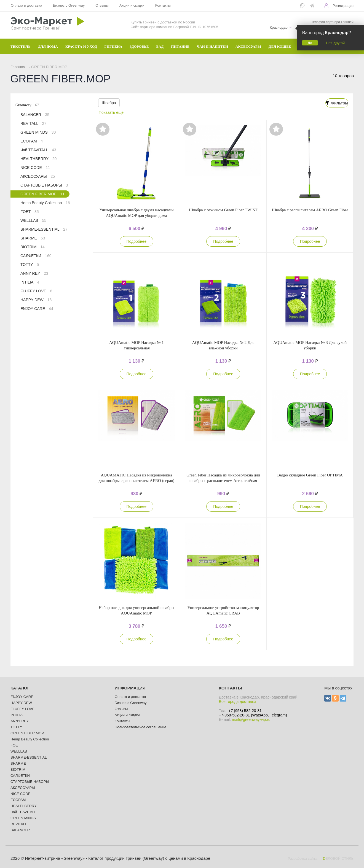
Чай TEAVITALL (38, 150)
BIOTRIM (33, 247)
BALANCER (35, 115)
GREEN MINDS (38, 132)
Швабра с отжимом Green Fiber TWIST (223, 210)
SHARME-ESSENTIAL (44, 229)
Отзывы (102, 5)
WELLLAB (33, 220)
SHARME (33, 238)
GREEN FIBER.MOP (42, 194)
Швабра (109, 103)
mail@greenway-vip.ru (251, 719)
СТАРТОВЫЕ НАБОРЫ (44, 185)
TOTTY (30, 265)
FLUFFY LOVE (36, 291)
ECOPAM (32, 141)
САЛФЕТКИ (36, 256)
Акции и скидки (132, 5)
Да (310, 43)
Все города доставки (237, 702)
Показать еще (111, 112)
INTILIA (30, 282)
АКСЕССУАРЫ (38, 176)
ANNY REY (34, 273)
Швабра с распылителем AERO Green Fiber (310, 210)
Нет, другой (335, 43)
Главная (18, 67)
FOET (30, 212)
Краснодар (279, 27)
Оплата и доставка (26, 5)
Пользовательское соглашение (140, 727)
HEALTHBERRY (38, 159)
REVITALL (33, 123)
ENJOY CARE (37, 309)
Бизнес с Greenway (69, 5)
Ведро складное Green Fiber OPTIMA (310, 475)
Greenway (28, 105)
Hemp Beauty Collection (45, 203)
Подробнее (137, 241)
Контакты (162, 5)
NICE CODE (35, 168)
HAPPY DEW (36, 300)
